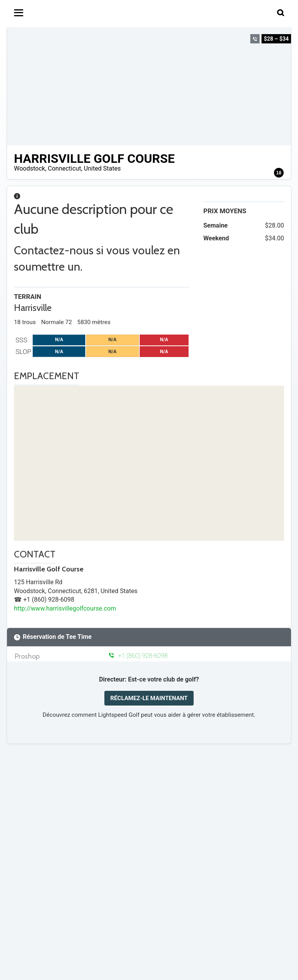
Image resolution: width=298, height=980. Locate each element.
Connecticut (64, 168)
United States (102, 168)
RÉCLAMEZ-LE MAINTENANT (149, 698)
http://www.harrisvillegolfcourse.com (65, 608)
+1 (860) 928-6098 (138, 656)
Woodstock (29, 168)
